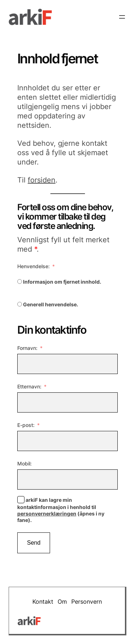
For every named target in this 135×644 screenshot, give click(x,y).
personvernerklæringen (47, 514)
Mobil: (24, 463)
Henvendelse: (33, 266)
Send (34, 543)
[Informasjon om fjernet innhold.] (20, 282)
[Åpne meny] (122, 17)
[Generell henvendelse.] (20, 304)
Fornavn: (27, 348)
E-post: (26, 425)
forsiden (42, 180)
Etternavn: (29, 386)
